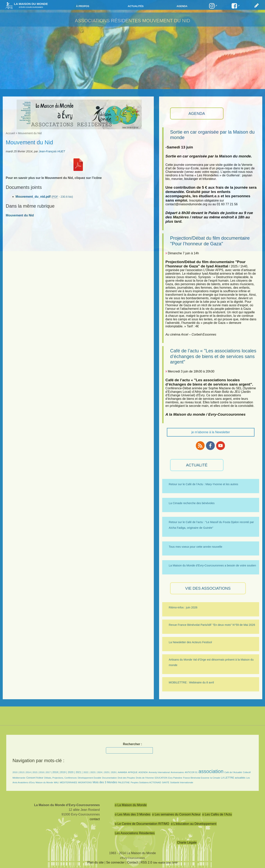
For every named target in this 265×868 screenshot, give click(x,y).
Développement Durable (89, 778)
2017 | (49, 772)
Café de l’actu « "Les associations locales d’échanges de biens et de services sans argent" (213, 356)
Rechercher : (132, 744)
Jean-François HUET (52, 151)
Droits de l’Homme (145, 778)
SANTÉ (166, 782)
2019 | (63, 772)
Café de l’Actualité (233, 772)
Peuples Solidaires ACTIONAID (146, 782)
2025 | (107, 772)
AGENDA (197, 113)
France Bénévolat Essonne (196, 778)
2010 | (16, 772)
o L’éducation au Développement (194, 824)
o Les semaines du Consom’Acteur (176, 814)
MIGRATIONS (85, 782)
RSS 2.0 (146, 862)
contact (95, 819)
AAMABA (122, 772)
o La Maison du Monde (131, 805)
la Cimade (215, 778)
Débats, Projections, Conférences (60, 778)
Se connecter (115, 862)
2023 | (93, 772)
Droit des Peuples (126, 778)
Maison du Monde (44, 782)
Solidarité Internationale (182, 782)
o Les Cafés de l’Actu (217, 814)
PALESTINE (124, 782)
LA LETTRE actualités (233, 778)
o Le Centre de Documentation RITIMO (142, 824)
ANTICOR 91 (191, 772)
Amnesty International (159, 772)
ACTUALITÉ (197, 465)
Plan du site (96, 862)
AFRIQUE (133, 772)
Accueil (10, 133)
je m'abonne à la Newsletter (211, 432)
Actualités (136, 6)
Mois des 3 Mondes (105, 782)
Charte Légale (187, 843)
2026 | (114, 772)
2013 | (22, 772)
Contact (133, 862)
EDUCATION (161, 778)
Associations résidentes (108, 21)
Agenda (182, 6)
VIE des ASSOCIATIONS (208, 588)
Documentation (110, 778)
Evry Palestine (175, 778)
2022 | (86, 772)
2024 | (100, 772)
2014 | (29, 772)
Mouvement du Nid (166, 21)
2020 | (71, 772)
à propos (83, 6)
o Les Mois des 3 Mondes (133, 814)
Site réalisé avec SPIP (165, 863)
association (211, 771)
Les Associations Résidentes (135, 833)
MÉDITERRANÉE (68, 782)
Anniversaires (177, 772)
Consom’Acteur (35, 778)
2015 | (36, 772)
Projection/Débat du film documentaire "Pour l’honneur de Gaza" (210, 241)
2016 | (42, 772)
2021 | (79, 772)
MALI (56, 782)
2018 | (56, 772)
